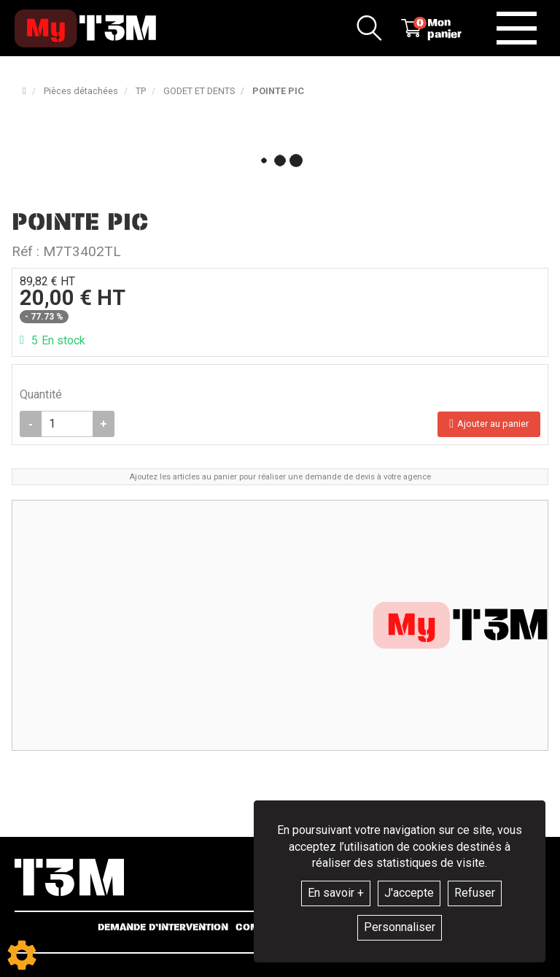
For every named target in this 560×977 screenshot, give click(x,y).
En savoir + (336, 893)
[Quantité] (67, 424)
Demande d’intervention (163, 927)
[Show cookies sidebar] (22, 955)
